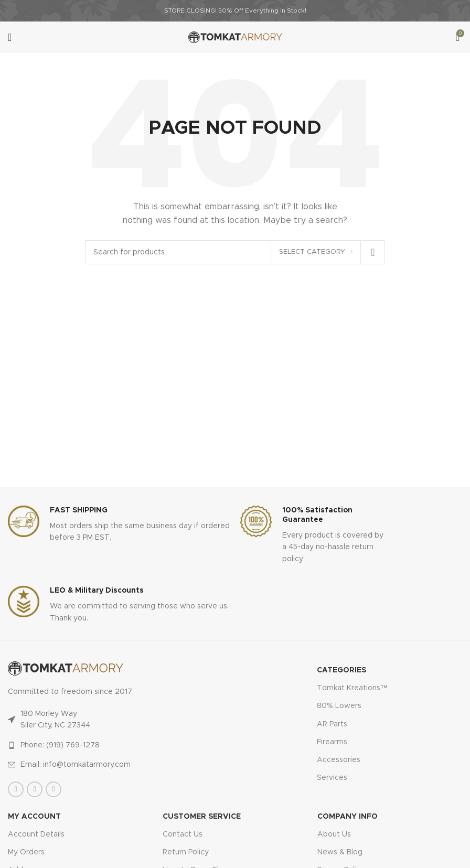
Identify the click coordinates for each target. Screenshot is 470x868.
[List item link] (102, 745)
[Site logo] (235, 37)
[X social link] (35, 789)
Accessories (339, 760)
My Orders (26, 852)
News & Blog (340, 852)
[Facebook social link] (16, 789)
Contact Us (183, 834)
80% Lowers (339, 706)
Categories (341, 670)
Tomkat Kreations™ (352, 688)
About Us (334, 834)
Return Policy (186, 852)
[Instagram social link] (54, 789)
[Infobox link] (119, 525)
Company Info (348, 817)
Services (332, 778)
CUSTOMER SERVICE (202, 817)
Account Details (36, 834)
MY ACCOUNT (34, 817)
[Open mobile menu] (10, 37)
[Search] (235, 252)
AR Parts (332, 724)
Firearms (332, 742)
